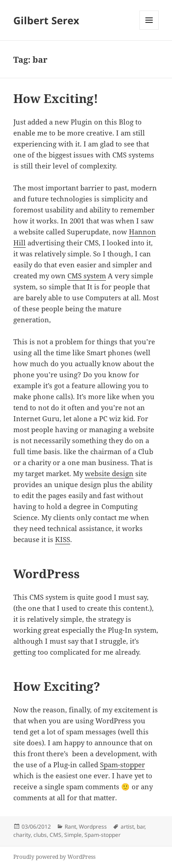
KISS (63, 539)
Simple (73, 835)
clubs (40, 835)
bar (141, 827)
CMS (55, 835)
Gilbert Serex (46, 20)
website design (109, 473)
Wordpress (93, 827)
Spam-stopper (122, 765)
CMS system (87, 276)
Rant (70, 827)
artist (127, 827)
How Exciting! (56, 98)
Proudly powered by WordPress (54, 857)
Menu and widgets (149, 30)
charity (22, 835)
